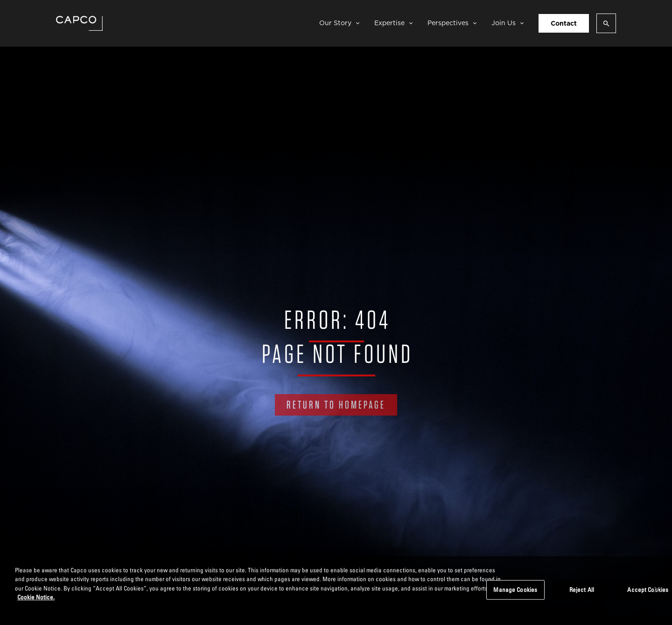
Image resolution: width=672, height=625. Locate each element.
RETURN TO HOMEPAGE (336, 405)
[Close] (657, 590)
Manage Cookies (515, 590)
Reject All (582, 590)
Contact (564, 23)
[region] (336, 591)
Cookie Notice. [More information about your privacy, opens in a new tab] (36, 597)
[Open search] (606, 23)
